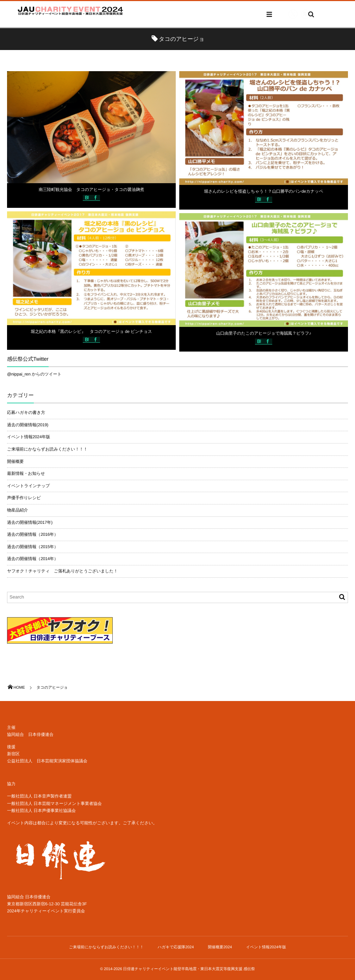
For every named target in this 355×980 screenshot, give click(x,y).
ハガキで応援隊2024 (176, 947)
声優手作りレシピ (24, 498)
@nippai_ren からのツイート (34, 374)
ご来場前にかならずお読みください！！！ (47, 449)
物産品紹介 (17, 510)
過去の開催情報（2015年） (33, 547)
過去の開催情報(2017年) (30, 522)
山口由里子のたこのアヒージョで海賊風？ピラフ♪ (263, 334)
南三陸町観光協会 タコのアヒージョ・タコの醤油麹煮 (91, 190)
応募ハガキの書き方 (26, 413)
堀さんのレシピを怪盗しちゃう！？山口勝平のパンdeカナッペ (263, 192)
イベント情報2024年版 (29, 437)
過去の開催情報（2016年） (33, 534)
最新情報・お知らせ (26, 473)
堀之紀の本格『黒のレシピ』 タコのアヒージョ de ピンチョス (91, 332)
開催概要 (15, 461)
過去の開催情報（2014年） (33, 559)
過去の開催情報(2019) (28, 425)
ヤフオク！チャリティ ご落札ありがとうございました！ (62, 571)
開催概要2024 (220, 947)
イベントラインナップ (28, 486)
